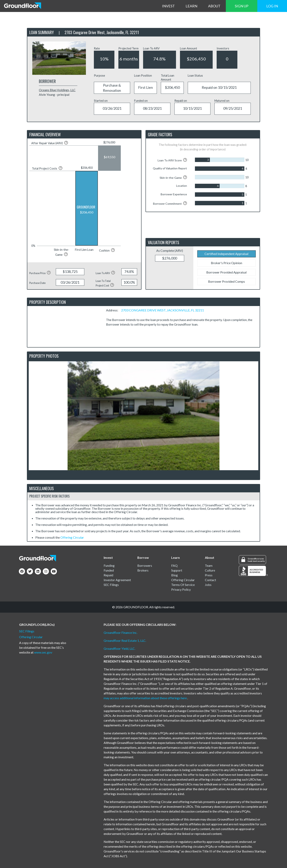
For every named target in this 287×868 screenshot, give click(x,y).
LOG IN (272, 6)
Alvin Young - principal (54, 94)
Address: (113, 310)
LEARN (191, 6)
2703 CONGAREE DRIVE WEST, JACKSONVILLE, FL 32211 (163, 310)
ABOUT (214, 6)
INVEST (168, 6)
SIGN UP (242, 6)
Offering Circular (72, 537)
